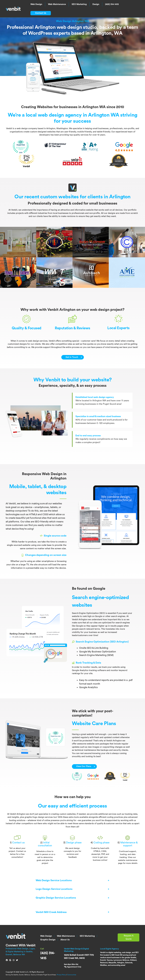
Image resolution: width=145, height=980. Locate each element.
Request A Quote (129, 937)
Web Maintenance (57, 4)
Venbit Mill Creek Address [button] (51, 912)
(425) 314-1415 (112, 4)
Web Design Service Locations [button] (54, 880)
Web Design (36, 4)
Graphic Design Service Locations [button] (56, 898)
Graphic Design (48, 940)
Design (96, 4)
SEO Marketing (79, 4)
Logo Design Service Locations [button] (54, 889)
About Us (65, 940)
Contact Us (41, 13)
